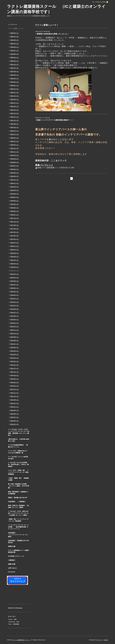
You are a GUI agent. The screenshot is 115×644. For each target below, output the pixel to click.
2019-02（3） (15, 176)
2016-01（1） (15, 274)
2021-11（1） (15, 117)
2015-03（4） (15, 292)
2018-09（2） (15, 190)
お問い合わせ (12, 568)
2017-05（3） (15, 229)
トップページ (12, 25)
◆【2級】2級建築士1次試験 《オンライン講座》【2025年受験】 (19, 486)
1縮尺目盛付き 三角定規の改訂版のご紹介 (19, 440)
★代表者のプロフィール (16, 556)
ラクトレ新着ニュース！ (16, 29)
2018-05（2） (15, 204)
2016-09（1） (15, 253)
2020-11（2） (15, 134)
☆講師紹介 (12, 560)
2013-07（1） (15, 344)
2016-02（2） (15, 271)
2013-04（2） (15, 354)
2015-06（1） (15, 288)
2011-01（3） (15, 403)
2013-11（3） (15, 330)
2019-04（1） (15, 169)
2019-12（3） (15, 148)
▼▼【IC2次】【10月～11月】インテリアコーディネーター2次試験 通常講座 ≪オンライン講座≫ (19, 432)
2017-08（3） (15, 225)
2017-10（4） (15, 222)
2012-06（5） (15, 375)
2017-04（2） (15, 232)
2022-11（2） (15, 92)
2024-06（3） (15, 54)
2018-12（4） (15, 180)
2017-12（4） (15, 218)
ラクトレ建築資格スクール (21, 640)
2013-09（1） (15, 337)
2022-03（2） (15, 110)
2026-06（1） (15, 33)
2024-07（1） (15, 50)
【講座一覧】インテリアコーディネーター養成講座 (18, 520)
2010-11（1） (15, 407)
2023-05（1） (15, 78)
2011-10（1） (15, 396)
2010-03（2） (15, 424)
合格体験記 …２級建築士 (18, 502)
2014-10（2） (15, 305)
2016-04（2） (15, 264)
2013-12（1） (15, 326)
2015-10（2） (15, 278)
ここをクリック (59, 161)
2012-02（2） (15, 382)
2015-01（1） (15, 299)
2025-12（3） (15, 37)
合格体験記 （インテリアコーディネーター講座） (19, 535)
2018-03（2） (15, 208)
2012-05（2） (15, 379)
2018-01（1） (15, 215)
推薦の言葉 (12, 564)
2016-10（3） (15, 250)
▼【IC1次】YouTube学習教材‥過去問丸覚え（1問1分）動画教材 (18, 464)
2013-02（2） (15, 361)
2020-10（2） (15, 138)
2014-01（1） (15, 323)
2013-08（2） (15, 340)
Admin (106, 640)
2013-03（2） (15, 358)
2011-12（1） (15, 389)
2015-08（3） (15, 281)
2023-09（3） (15, 71)
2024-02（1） (15, 61)
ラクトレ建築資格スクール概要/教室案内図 (19, 551)
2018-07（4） (15, 197)
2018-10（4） (15, 187)
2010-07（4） (15, 417)
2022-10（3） (15, 96)
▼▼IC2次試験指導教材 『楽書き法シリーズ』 (18, 446)
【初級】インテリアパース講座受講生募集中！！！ (55, 120)
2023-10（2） (15, 68)
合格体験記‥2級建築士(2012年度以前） (19, 542)
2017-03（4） (15, 236)
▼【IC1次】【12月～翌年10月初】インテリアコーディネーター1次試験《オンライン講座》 (19, 513)
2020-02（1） (15, 145)
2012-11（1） (15, 368)
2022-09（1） (15, 99)
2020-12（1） (15, 131)
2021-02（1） (15, 127)
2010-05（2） (15, 421)
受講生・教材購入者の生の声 (18, 498)
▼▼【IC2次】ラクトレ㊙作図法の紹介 (18, 458)
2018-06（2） (15, 201)
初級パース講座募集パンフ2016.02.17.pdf (56, 168)
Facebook (12, 572)
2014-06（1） (15, 316)
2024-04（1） (15, 57)
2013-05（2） (15, 351)
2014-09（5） (15, 309)
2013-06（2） (15, 347)
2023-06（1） (15, 75)
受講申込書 (12, 546)
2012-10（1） (15, 372)
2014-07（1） (15, 312)
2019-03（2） (15, 173)
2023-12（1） (15, 64)
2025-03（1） (15, 43)
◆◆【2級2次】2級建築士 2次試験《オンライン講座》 (19, 506)
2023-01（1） (15, 85)
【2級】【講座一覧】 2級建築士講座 (18, 479)
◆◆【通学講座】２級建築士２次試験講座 (18, 493)
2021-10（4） (15, 120)
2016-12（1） (15, 243)
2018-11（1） (15, 183)
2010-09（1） (15, 410)
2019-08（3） (15, 162)
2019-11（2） (15, 152)
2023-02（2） (15, 82)
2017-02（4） (15, 239)
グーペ (100, 640)
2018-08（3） (15, 194)
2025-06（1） (15, 40)
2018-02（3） (15, 211)
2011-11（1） (15, 393)
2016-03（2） (15, 267)
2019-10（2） (15, 155)
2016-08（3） (15, 257)
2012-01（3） (15, 386)
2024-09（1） (15, 47)
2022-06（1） (15, 106)
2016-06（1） (15, 260)
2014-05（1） (15, 319)
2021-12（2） (15, 113)
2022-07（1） (15, 103)
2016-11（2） (15, 246)
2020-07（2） (15, 141)
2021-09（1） (15, 124)
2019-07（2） (15, 166)
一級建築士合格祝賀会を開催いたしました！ (52, 34)
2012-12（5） (15, 365)
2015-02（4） (15, 295)
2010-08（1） (15, 414)
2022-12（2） (15, 89)
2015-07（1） (15, 285)
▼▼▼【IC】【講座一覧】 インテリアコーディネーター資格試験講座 (18, 472)
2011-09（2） (15, 400)
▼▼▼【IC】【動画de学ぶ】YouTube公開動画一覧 (18, 452)
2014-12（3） (15, 302)
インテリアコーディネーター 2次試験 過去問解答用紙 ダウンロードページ (18, 527)
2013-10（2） (15, 333)
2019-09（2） (15, 159)
